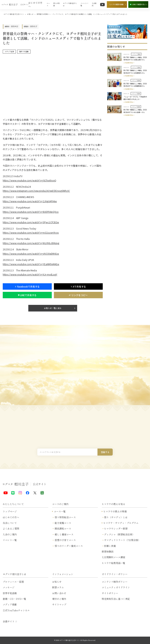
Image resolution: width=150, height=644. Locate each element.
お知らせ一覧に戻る (53, 308)
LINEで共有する (27, 295)
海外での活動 (24, 51)
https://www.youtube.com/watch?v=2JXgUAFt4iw (30, 201)
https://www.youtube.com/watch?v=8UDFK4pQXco (31, 212)
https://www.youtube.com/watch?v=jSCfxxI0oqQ (29, 180)
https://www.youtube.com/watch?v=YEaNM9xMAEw (31, 264)
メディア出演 (9, 51)
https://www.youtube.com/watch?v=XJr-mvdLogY (30, 274)
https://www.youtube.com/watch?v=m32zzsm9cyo (31, 233)
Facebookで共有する (27, 286)
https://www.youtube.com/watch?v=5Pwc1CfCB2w (31, 222)
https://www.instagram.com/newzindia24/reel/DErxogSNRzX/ (36, 191)
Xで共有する (78, 286)
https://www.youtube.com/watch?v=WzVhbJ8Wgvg (31, 243)
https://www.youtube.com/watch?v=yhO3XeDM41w (31, 254)
